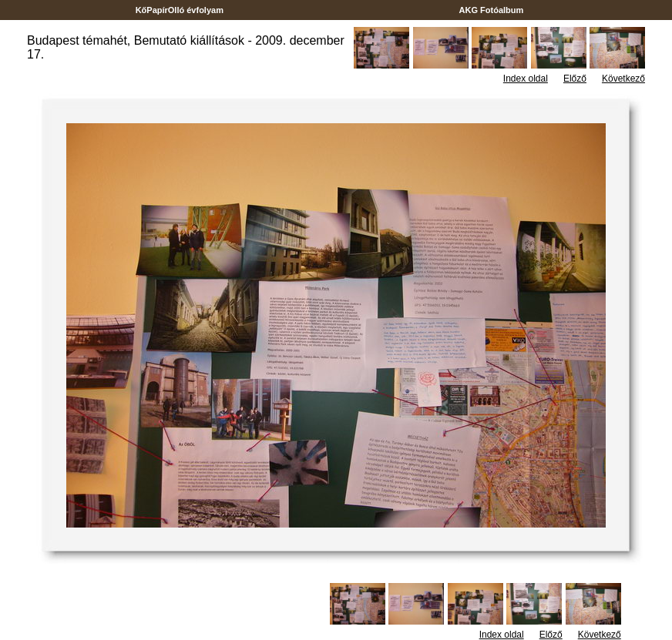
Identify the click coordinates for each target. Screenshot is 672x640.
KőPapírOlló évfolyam (180, 10)
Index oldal (526, 79)
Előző (575, 79)
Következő (623, 79)
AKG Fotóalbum (492, 10)
